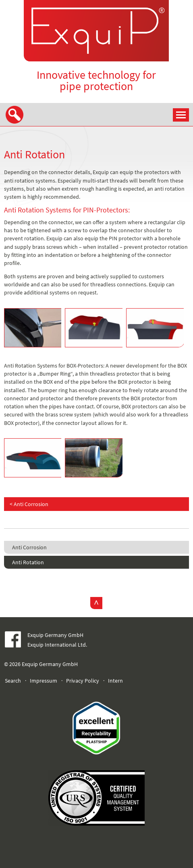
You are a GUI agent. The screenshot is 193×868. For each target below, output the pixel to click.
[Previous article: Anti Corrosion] (97, 504)
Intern (115, 681)
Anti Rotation (28, 562)
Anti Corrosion (29, 547)
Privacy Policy (83, 681)
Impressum (44, 681)
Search (13, 681)
